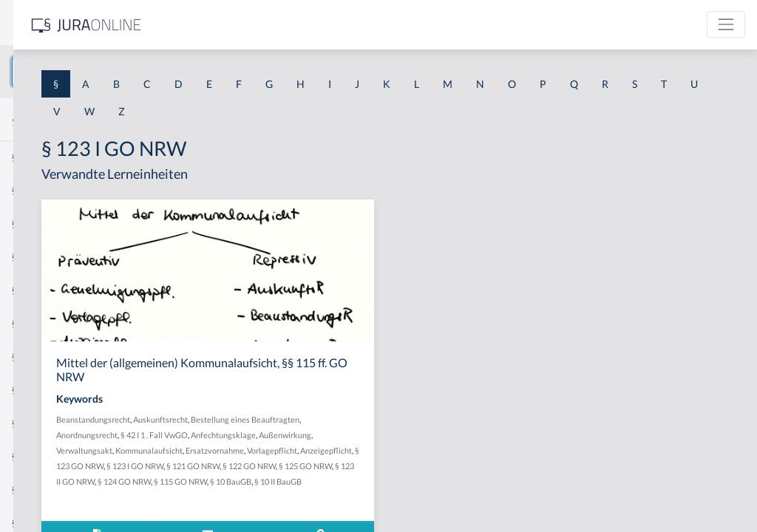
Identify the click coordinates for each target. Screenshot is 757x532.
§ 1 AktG (31, 157)
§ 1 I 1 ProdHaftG (52, 323)
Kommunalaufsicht (296, 466)
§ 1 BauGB (35, 190)
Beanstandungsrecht (299, 419)
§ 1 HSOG (34, 290)
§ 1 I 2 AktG (38, 357)
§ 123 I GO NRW (402, 481)
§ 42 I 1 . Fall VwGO (411, 435)
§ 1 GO (27, 224)
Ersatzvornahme (362, 466)
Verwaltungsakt (414, 450)
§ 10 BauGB (390, 512)
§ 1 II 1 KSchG (43, 490)
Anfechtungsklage (295, 450)
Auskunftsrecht (367, 419)
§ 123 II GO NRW (426, 497)
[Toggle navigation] (726, 24)
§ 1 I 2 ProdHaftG (52, 390)
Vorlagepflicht (419, 466)
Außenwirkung (357, 450)
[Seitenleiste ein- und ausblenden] (213, 23)
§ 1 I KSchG (38, 456)
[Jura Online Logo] (310, 25)
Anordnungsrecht (344, 435)
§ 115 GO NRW (339, 512)
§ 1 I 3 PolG (38, 423)
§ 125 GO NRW (367, 497)
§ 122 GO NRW (310, 497)
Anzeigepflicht (288, 481)
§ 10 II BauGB (437, 512)
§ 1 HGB (31, 257)
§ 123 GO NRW (344, 481)
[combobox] (118, 72)
